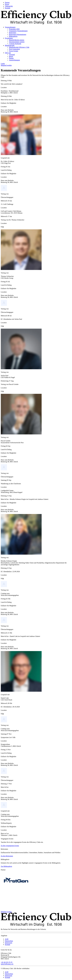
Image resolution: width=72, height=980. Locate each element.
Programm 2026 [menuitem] (14, 29)
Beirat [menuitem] (11, 56)
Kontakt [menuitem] (8, 8)
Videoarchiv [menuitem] (9, 6)
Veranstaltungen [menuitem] (10, 27)
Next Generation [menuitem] (14, 49)
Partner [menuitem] (7, 2)
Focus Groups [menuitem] (14, 51)
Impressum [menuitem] (9, 943)
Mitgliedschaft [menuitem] (10, 45)
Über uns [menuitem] (8, 53)
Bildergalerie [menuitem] (13, 36)
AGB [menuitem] (7, 939)
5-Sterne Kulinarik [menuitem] (15, 44)
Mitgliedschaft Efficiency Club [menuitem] (19, 47)
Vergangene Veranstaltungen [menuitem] (18, 31)
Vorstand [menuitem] (12, 55)
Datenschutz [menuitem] (9, 941)
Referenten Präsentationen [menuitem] (18, 34)
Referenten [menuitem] (13, 33)
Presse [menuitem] (7, 4)
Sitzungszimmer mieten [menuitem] (17, 42)
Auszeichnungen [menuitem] (14, 60)
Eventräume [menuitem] (9, 38)
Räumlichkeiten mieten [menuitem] (17, 40)
